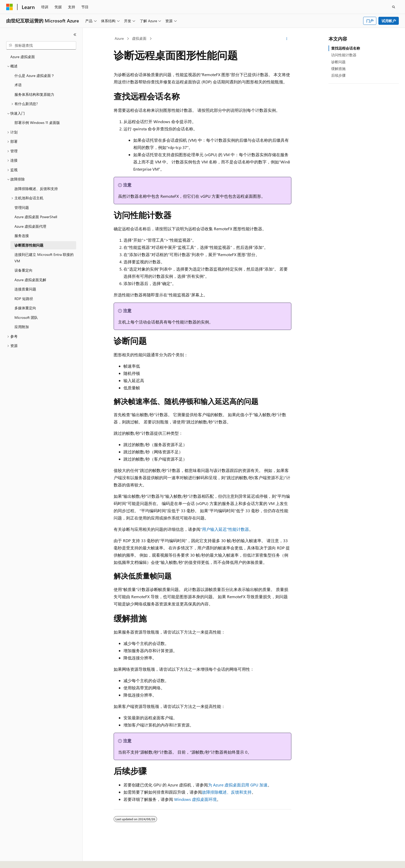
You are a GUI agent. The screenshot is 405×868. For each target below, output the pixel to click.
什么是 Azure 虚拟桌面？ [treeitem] (34, 76)
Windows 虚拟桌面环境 (195, 799)
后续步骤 (338, 75)
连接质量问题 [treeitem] (25, 289)
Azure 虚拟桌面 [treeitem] (23, 57)
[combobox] (41, 45)
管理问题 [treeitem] (22, 207)
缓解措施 (338, 69)
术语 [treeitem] (18, 85)
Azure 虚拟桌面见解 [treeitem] (30, 280)
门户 (370, 21)
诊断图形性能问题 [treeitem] (29, 245)
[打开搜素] (394, 7)
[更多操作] (287, 39)
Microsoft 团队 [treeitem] (26, 317)
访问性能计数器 (344, 55)
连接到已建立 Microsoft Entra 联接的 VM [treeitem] (44, 258)
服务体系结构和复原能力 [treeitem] (34, 94)
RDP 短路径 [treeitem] (24, 299)
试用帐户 (389, 21)
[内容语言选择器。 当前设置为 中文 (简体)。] (20, 859)
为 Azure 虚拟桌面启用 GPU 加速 (238, 785)
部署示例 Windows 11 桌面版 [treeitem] (37, 123)
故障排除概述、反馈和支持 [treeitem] (36, 189)
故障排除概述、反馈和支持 (227, 792)
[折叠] (75, 35)
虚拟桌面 (139, 38)
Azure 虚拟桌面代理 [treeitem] (30, 226)
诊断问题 (338, 62)
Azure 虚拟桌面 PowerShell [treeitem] (36, 217)
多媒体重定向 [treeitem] (25, 308)
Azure (119, 38)
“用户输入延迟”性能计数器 (225, 529)
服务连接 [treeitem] (22, 236)
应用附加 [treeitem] (22, 327)
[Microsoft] (10, 7)
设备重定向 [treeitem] (24, 270)
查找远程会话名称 (346, 48)
